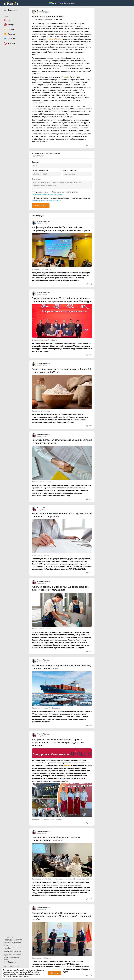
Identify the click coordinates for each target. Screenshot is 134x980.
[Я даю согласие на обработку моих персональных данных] (33, 192)
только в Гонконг (54, 39)
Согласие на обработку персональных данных (47, 195)
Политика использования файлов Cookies (12, 958)
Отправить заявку (41, 206)
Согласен (54, 973)
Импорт (39, 436)
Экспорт (40, 13)
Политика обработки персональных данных (12, 955)
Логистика (40, 224)
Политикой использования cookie (16, 976)
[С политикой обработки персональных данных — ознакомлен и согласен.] (33, 198)
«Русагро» (65, 77)
